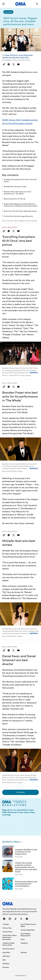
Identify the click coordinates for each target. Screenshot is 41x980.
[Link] (4, 64)
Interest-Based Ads (28, 930)
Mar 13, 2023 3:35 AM (10, 531)
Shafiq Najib (24, 57)
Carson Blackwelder (25, 55)
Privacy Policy (7, 932)
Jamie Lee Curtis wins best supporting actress (20, 211)
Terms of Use (7, 928)
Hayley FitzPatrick (11, 55)
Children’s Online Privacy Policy (8, 944)
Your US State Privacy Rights (28, 925)
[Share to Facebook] (9, 64)
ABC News (6, 956)
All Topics (6, 967)
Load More (20, 792)
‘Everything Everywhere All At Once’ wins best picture (20, 180)
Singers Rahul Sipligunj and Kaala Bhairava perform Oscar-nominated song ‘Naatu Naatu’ (21, 205)
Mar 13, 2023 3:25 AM (10, 647)
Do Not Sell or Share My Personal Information (10, 937)
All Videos (6, 963)
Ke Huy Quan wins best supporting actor (18, 216)
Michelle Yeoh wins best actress (15, 186)
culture (8, 12)
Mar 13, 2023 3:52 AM (10, 227)
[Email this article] (18, 64)
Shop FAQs (6, 952)
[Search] (37, 4)
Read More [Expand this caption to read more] (34, 373)
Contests (6, 924)
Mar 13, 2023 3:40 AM (10, 383)
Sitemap (24, 952)
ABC (4, 960)
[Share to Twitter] (14, 64)
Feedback (24, 943)
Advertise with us (9, 949)
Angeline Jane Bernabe (11, 57)
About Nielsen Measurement (26, 935)
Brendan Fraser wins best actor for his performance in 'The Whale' (18, 193)
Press (23, 939)
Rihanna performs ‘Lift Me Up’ (15, 199)
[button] (3, 4)
